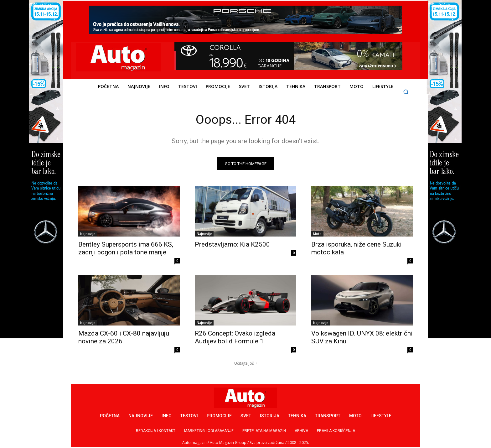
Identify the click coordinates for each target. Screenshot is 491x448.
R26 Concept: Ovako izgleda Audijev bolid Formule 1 (235, 338)
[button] (406, 92)
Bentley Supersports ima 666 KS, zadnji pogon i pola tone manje (126, 249)
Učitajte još (246, 364)
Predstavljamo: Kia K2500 (232, 245)
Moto (317, 234)
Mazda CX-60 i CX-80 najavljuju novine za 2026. (124, 338)
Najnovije (88, 234)
